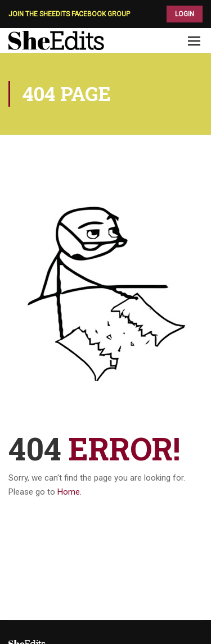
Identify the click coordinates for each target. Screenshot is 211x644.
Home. (69, 492)
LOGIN (185, 14)
